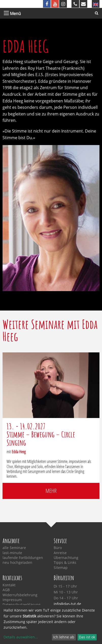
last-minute (12, 553)
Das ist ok (87, 637)
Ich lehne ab (64, 637)
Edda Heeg (19, 452)
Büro (58, 548)
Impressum (12, 600)
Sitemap (61, 568)
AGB (6, 590)
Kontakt (9, 585)
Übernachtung (66, 558)
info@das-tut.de (67, 604)
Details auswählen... (21, 637)
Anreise (60, 553)
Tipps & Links (65, 563)
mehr (51, 491)
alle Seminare (14, 548)
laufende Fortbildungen (23, 558)
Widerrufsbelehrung (20, 595)
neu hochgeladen (17, 563)
